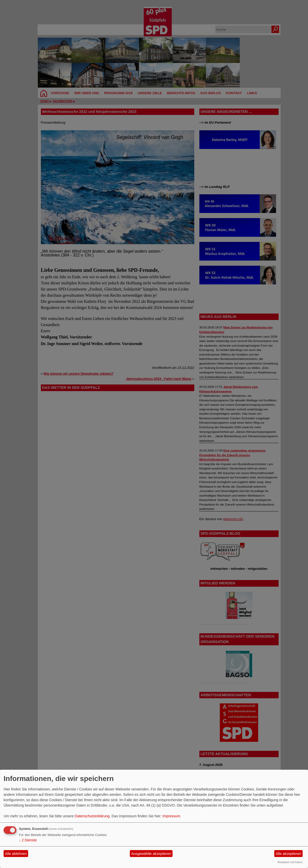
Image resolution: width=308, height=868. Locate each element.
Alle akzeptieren (289, 854)
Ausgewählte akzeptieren (151, 854)
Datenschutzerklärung (92, 816)
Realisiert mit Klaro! (290, 862)
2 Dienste (28, 840)
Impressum (171, 816)
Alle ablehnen (16, 854)
